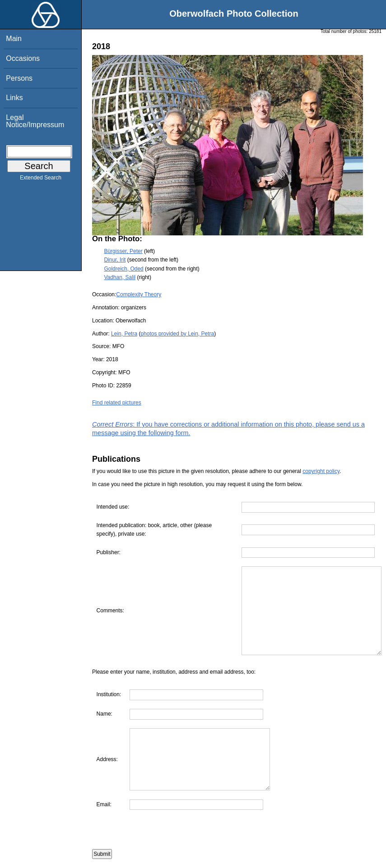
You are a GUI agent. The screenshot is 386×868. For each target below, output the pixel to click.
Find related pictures (117, 403)
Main (14, 39)
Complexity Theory (139, 294)
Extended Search (41, 179)
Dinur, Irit (115, 260)
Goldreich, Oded (123, 269)
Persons (19, 78)
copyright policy (321, 471)
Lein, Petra (124, 334)
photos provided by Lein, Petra (177, 334)
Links (14, 98)
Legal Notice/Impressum (35, 121)
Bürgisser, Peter (123, 251)
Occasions (23, 58)
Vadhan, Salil (120, 277)
